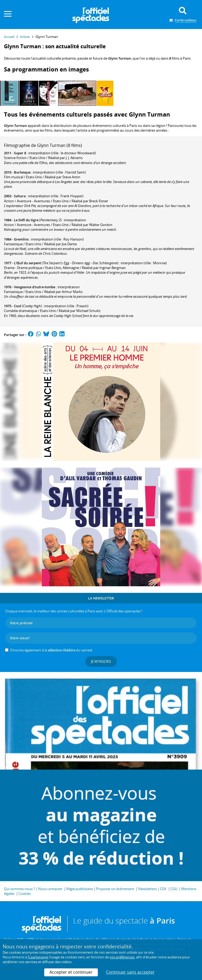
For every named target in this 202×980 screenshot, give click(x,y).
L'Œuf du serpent (27, 263)
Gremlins (21, 239)
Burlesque (22, 172)
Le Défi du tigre (26, 220)
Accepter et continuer (71, 972)
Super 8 (20, 153)
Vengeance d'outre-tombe (35, 287)
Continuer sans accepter (130, 972)
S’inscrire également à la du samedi (51, 650)
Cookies (25, 893)
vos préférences (122, 957)
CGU (174, 889)
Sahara (20, 196)
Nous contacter (50, 889)
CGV (163, 889)
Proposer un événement (115, 889)
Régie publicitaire (80, 889)
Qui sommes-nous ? (19, 889)
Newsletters (147, 889)
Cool (18, 306)
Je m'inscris (101, 661)
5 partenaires (38, 957)
